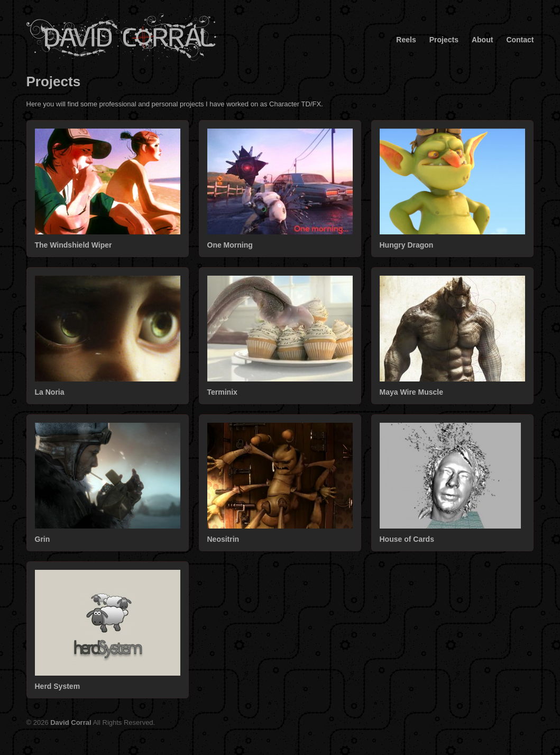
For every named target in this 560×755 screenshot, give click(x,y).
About (482, 40)
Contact (520, 40)
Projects (444, 40)
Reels (406, 40)
